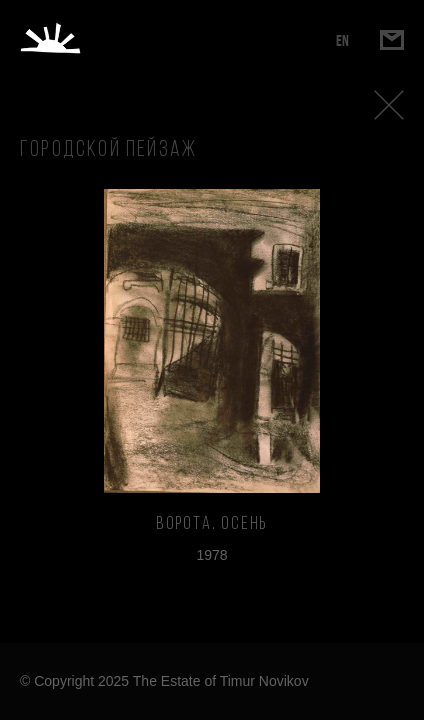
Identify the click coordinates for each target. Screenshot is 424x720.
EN (342, 40)
